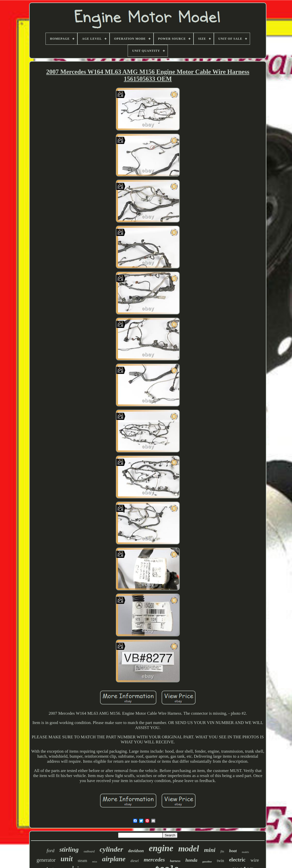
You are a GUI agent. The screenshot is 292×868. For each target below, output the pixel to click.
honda (191, 860)
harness (175, 861)
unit (67, 859)
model (188, 849)
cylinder (111, 849)
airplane (114, 859)
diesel (135, 861)
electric (237, 860)
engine (161, 848)
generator (46, 860)
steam (82, 861)
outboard (89, 851)
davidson (136, 851)
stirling (69, 850)
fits (222, 851)
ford (50, 851)
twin (220, 861)
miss (95, 861)
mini (210, 850)
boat (233, 851)
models (245, 852)
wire (255, 860)
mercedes (154, 860)
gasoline (207, 861)
